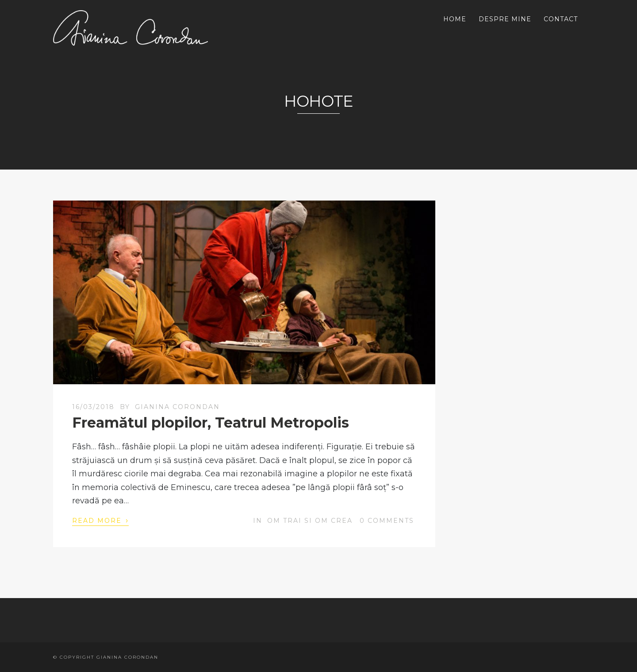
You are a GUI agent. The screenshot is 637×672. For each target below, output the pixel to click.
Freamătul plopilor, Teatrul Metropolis (211, 423)
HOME (455, 19)
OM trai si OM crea (310, 521)
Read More (100, 520)
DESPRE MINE (505, 19)
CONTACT (561, 19)
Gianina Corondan (177, 407)
